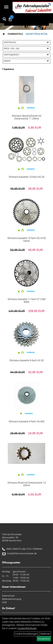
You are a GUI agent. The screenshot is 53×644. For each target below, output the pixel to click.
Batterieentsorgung (12, 599)
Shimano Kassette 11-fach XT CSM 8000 (27, 301)
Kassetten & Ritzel (37, 34)
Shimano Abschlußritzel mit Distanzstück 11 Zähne (27, 117)
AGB (4, 602)
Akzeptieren (44, 639)
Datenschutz (8, 596)
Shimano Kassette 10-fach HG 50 (27, 177)
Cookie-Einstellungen (26, 634)
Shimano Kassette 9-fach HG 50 (27, 360)
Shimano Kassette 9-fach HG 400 (27, 421)
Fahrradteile (15, 34)
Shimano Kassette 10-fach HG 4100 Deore (27, 239)
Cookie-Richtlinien (27, 628)
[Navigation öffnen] (6, 7)
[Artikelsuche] (4, 19)
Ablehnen (45, 634)
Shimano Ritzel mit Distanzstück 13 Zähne (27, 484)
